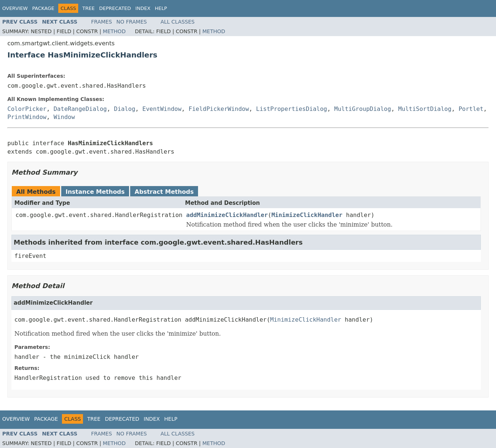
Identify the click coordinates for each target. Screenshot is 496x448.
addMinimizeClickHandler (227, 215)
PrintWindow (27, 117)
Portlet (471, 109)
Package (43, 8)
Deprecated (115, 8)
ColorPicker (27, 109)
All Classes (178, 22)
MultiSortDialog (425, 109)
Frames (102, 22)
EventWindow (162, 109)
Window (64, 117)
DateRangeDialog (80, 109)
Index (143, 8)
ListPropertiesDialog (292, 109)
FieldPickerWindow (219, 109)
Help (161, 8)
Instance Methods (95, 192)
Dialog (125, 109)
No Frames (132, 22)
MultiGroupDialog (363, 109)
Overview (15, 8)
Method (114, 31)
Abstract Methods (164, 192)
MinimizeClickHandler (307, 215)
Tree (88, 8)
